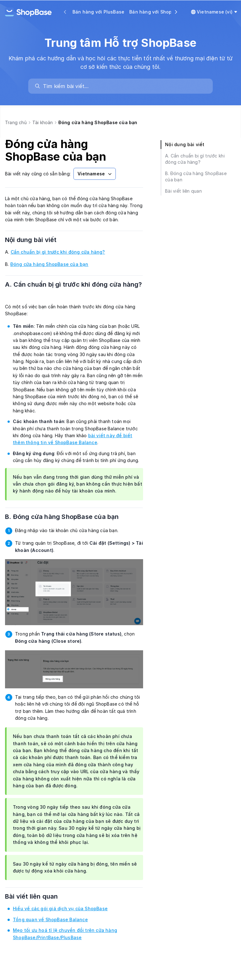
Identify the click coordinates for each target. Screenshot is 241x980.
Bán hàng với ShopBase (156, 12)
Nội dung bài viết (39, 240)
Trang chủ (16, 122)
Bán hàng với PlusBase (98, 12)
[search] (124, 86)
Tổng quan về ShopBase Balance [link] (50, 919)
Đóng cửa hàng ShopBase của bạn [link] (49, 264)
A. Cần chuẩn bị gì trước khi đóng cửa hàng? (74, 289)
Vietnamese (95, 174)
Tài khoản (43, 122)
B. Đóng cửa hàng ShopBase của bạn (70, 517)
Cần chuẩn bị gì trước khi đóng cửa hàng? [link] (58, 252)
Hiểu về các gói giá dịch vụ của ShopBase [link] (60, 908)
